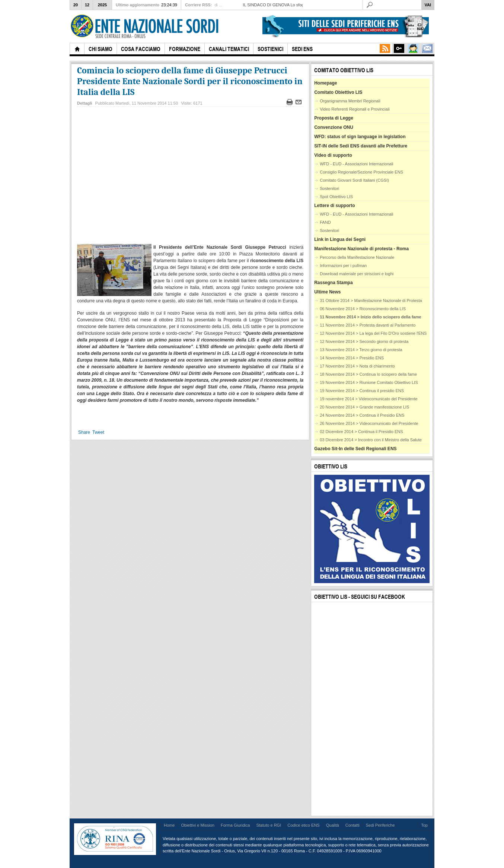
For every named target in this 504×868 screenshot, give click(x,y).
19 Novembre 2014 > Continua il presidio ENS (362, 391)
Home (169, 825)
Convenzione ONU (334, 127)
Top (424, 825)
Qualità (333, 825)
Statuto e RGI (269, 825)
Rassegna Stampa (333, 283)
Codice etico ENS (303, 825)
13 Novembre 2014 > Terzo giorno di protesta (361, 350)
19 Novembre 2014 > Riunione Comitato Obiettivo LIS (369, 382)
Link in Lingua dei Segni (340, 239)
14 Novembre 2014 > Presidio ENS (352, 358)
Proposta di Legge (334, 118)
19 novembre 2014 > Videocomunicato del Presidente (369, 399)
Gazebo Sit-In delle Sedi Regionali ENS (355, 449)
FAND (325, 222)
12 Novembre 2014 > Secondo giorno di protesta (364, 341)
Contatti (353, 825)
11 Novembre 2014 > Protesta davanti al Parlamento (368, 325)
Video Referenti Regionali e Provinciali (355, 109)
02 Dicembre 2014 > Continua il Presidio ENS (361, 432)
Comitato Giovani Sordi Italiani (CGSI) (354, 180)
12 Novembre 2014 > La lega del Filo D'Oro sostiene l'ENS (373, 333)
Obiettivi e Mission (198, 825)
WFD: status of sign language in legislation (360, 137)
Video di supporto (333, 155)
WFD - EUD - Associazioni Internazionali (356, 164)
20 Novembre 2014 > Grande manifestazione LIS (364, 407)
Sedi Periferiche (380, 825)
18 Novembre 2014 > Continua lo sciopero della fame (368, 374)
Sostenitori (329, 188)
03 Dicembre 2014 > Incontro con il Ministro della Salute (371, 440)
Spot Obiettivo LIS (336, 197)
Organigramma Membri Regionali (350, 101)
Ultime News (327, 292)
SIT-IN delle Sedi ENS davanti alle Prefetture (361, 146)
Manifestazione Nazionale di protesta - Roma (361, 249)
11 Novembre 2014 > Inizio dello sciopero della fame (371, 317)
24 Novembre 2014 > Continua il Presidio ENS (362, 415)
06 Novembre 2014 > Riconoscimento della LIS (363, 309)
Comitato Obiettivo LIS (338, 92)
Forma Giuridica (235, 825)
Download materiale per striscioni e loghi (357, 274)
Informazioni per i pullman (343, 266)
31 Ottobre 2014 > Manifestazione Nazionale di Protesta (371, 301)
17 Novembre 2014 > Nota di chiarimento (357, 366)
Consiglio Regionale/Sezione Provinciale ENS (361, 172)
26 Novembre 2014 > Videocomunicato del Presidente (369, 423)
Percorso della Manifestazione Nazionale (357, 257)
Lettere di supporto (334, 206)
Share (84, 432)
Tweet (98, 432)
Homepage (326, 83)
